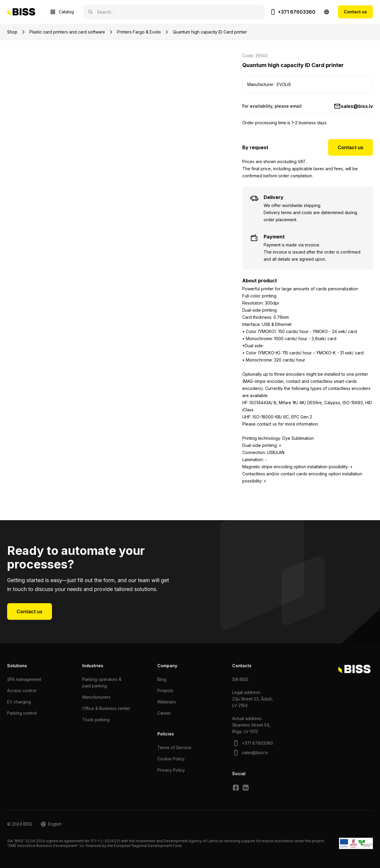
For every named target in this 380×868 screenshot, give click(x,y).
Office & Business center (106, 708)
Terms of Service (174, 747)
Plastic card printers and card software (67, 32)
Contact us (355, 12)
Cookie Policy (171, 759)
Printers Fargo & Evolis (139, 32)
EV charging (19, 702)
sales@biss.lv (357, 106)
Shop (12, 32)
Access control (22, 691)
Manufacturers (96, 697)
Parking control (22, 713)
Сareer (164, 713)
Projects (165, 691)
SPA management (24, 679)
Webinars (167, 702)
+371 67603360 (297, 12)
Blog (162, 679)
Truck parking (96, 720)
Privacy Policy (171, 770)
